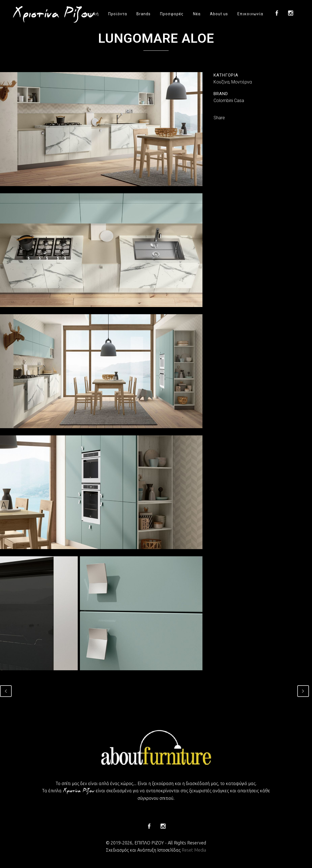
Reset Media (194, 850)
